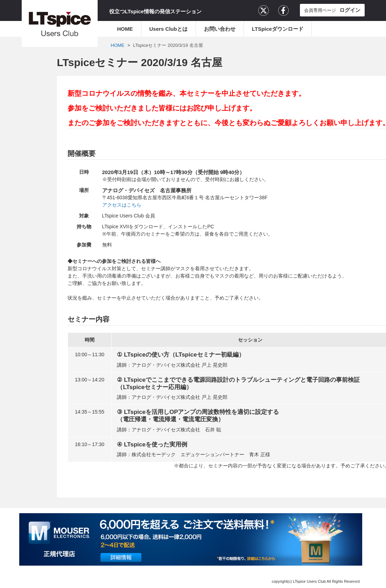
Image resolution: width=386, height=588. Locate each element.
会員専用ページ (332, 10)
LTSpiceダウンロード (278, 29)
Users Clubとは (169, 29)
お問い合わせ (220, 29)
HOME (125, 29)
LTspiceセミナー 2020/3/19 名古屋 (168, 45)
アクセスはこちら (122, 205)
